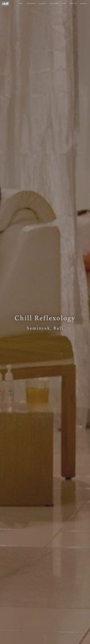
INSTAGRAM (54, 4)
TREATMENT (31, 4)
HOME (21, 4)
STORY (64, 4)
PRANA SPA (73, 4)
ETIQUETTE (43, 4)
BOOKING (84, 4)
